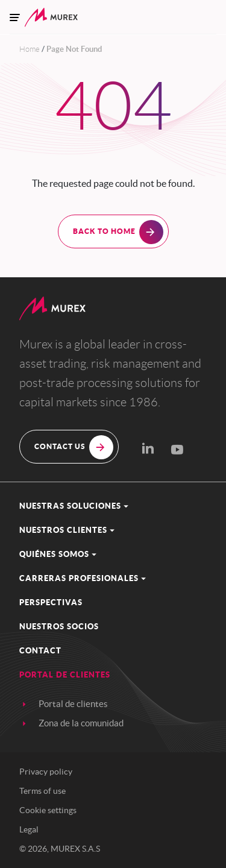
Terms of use (42, 791)
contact (40, 651)
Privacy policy (46, 772)
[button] (113, 506)
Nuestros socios (59, 627)
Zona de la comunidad (81, 723)
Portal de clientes (73, 704)
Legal (29, 829)
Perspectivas (51, 602)
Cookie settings (48, 810)
